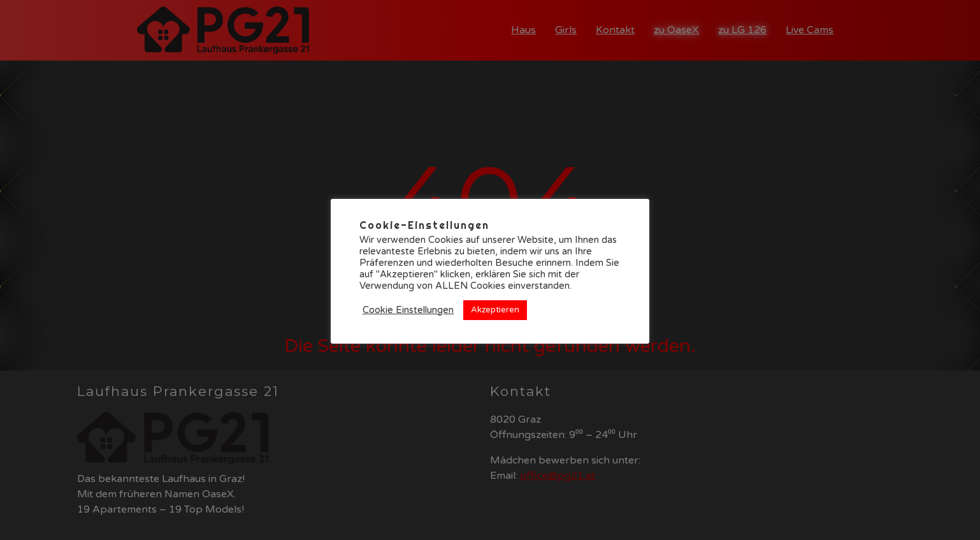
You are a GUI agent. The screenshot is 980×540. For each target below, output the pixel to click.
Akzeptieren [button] (495, 310)
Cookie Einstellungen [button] (408, 310)
